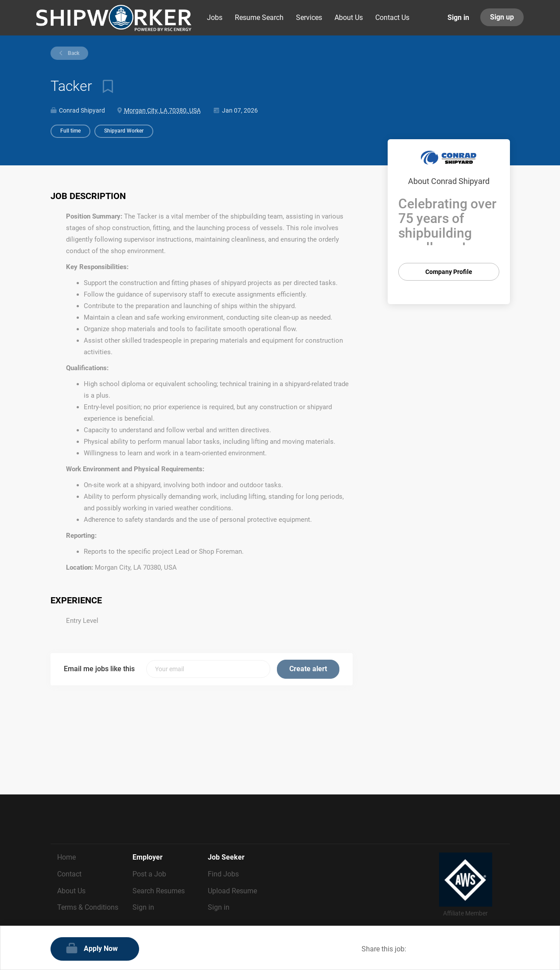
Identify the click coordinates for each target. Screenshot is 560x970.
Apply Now (101, 948)
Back (73, 53)
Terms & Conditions (88, 907)
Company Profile (449, 272)
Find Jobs (223, 874)
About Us (71, 891)
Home (66, 857)
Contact (69, 874)
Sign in (458, 18)
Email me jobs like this (99, 669)
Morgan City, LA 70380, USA (162, 110)
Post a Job (149, 874)
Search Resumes (159, 891)
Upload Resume (232, 891)
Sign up (502, 17)
